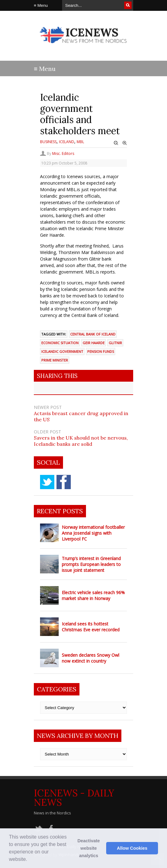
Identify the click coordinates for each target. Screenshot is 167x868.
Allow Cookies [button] (132, 848)
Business (48, 142)
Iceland (67, 142)
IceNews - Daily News (74, 798)
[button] (29, 860)
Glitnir (115, 343)
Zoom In (125, 143)
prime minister (55, 360)
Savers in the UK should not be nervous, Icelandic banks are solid (81, 441)
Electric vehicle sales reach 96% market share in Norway (93, 595)
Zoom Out (116, 143)
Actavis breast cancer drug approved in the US (81, 416)
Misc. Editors (63, 153)
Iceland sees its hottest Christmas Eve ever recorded (91, 627)
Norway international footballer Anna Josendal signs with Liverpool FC (93, 533)
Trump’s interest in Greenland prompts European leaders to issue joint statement (91, 564)
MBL (80, 142)
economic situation (60, 343)
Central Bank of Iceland (93, 334)
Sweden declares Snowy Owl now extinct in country (90, 658)
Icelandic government (62, 351)
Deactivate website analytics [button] (88, 848)
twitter (47, 482)
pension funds (101, 351)
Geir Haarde (94, 343)
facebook (64, 482)
